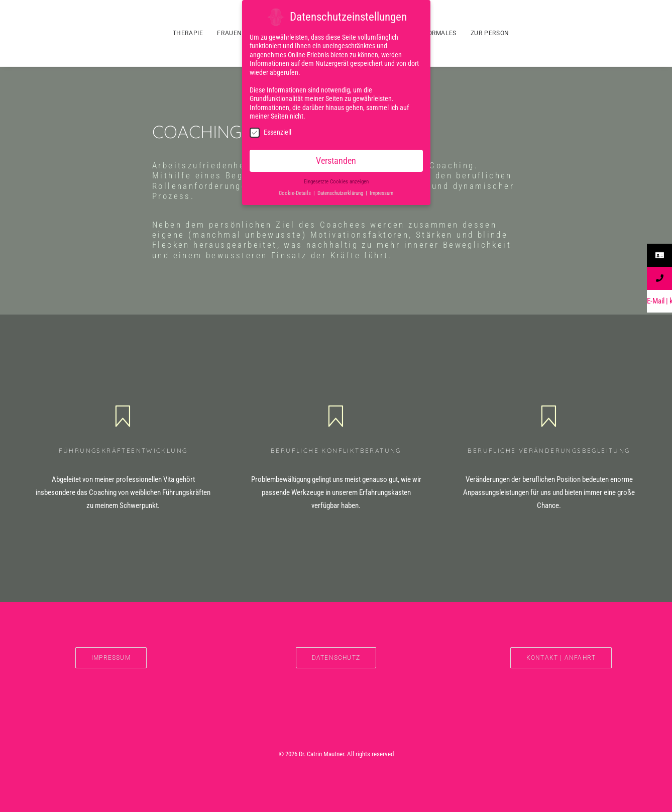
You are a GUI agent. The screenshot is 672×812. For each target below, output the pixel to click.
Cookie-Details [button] (296, 192)
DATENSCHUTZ (336, 658)
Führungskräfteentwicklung (123, 450)
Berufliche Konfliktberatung (336, 450)
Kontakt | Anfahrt (561, 658)
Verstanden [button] (336, 159)
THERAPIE (188, 33)
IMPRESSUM (111, 658)
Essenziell (270, 131)
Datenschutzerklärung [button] (341, 192)
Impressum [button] (381, 192)
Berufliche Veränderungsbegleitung (549, 450)
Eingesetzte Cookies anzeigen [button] (336, 180)
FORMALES (440, 33)
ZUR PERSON (490, 33)
